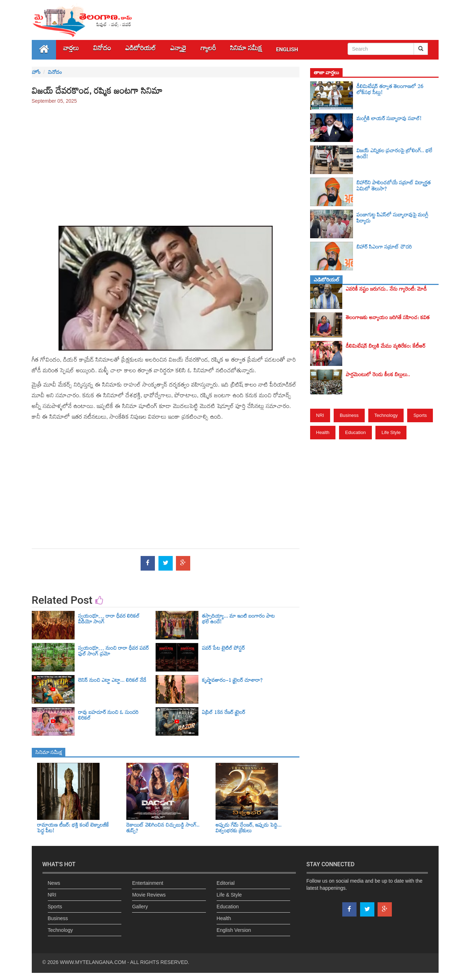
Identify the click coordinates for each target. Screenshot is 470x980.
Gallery (140, 907)
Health (323, 432)
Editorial (226, 883)
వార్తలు (71, 50)
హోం (36, 72)
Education (355, 432)
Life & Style (229, 895)
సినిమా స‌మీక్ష (246, 50)
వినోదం (102, 50)
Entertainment (148, 883)
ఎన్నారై (178, 50)
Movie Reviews (149, 895)
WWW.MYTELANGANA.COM (93, 962)
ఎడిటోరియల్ (141, 50)
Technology (386, 415)
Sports (420, 415)
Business (349, 415)
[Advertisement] (166, 162)
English (287, 50)
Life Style (391, 432)
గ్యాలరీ (208, 50)
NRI (320, 415)
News (54, 883)
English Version (234, 930)
